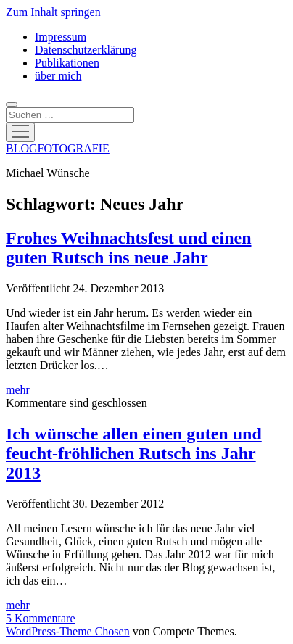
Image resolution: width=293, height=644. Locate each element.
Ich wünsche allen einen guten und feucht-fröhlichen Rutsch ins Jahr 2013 (134, 453)
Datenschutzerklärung (86, 50)
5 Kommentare (41, 618)
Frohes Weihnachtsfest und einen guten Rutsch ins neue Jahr (129, 248)
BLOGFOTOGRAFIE (58, 148)
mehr (18, 390)
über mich (58, 76)
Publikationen (67, 63)
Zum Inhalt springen (53, 12)
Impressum (61, 37)
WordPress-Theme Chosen (68, 631)
